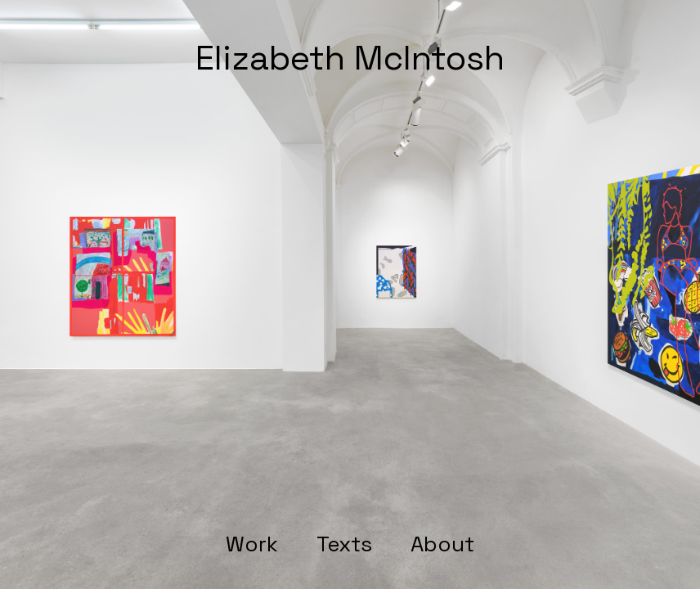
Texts (344, 544)
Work (252, 544)
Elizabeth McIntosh (350, 58)
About (442, 544)
